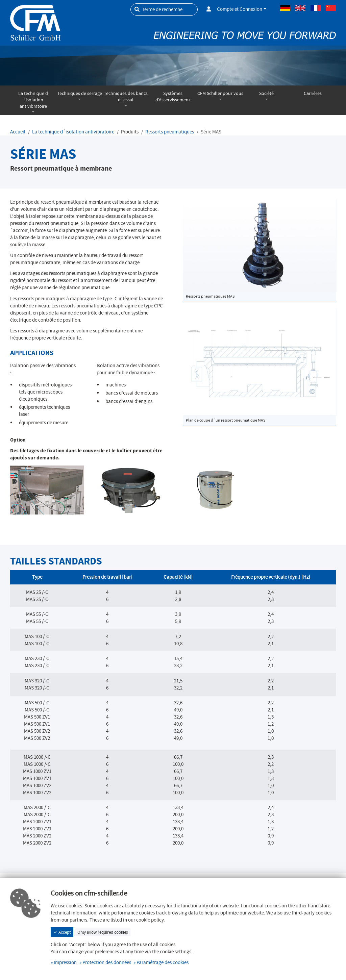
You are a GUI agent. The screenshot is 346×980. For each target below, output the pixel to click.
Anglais (300, 8)
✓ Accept (62, 932)
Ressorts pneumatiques (170, 132)
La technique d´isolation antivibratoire (33, 100)
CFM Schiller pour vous (220, 93)
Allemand (285, 8)
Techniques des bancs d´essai (126, 97)
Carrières (313, 93)
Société (266, 93)
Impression (65, 962)
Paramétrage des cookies (163, 962)
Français (316, 8)
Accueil (18, 132)
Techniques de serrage (80, 93)
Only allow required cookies (103, 932)
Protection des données (107, 962)
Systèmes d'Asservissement (173, 97)
